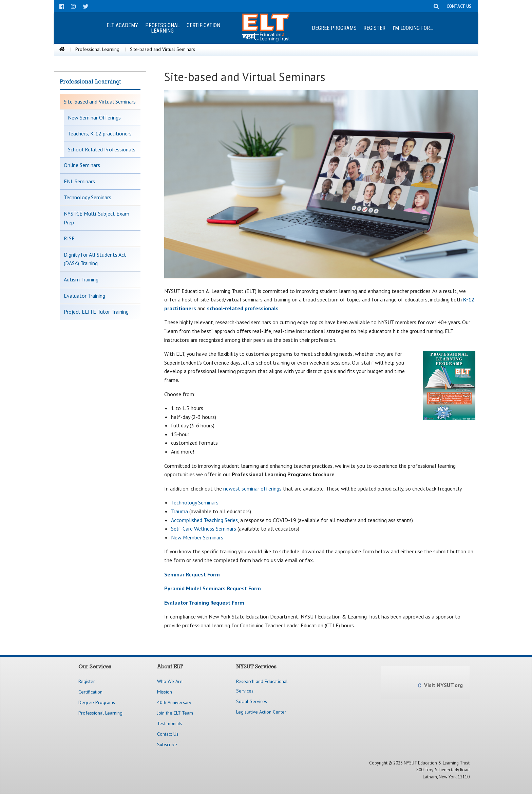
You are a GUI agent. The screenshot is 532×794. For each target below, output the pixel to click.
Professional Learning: (91, 81)
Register (374, 28)
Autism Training (81, 279)
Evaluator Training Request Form (204, 603)
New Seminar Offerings (94, 117)
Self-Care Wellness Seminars (204, 529)
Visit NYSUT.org (443, 685)
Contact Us (168, 734)
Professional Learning (97, 49)
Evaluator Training (84, 296)
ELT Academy (122, 25)
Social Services (252, 701)
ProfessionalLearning (163, 28)
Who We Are (170, 681)
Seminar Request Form (192, 574)
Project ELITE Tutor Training (96, 312)
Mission (165, 692)
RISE (69, 238)
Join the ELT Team (175, 713)
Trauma (179, 511)
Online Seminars (82, 165)
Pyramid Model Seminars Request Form (213, 588)
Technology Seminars (88, 197)
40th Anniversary (174, 702)
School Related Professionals (102, 149)
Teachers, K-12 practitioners (100, 133)
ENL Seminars (79, 181)
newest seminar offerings (252, 488)
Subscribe (167, 744)
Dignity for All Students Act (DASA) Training (95, 259)
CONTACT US (459, 6)
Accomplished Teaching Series (204, 520)
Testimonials (170, 723)
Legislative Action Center (261, 712)
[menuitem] (122, 28)
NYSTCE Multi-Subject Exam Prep (97, 218)
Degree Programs (334, 28)
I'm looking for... (413, 28)
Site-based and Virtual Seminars (100, 101)
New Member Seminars (197, 537)
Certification (203, 25)
